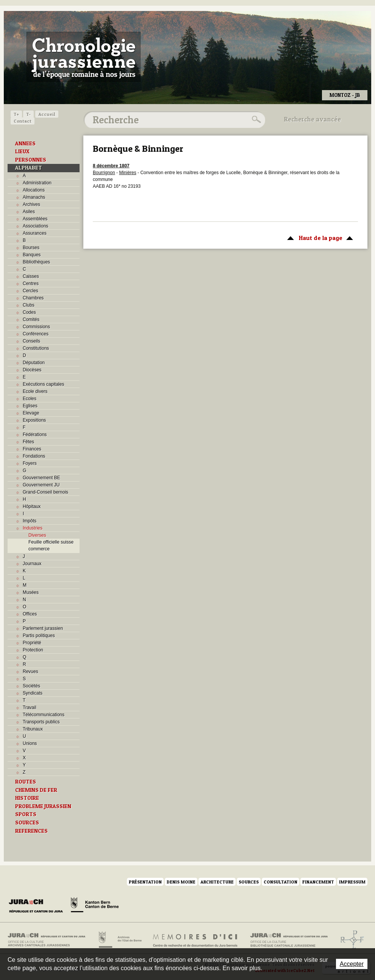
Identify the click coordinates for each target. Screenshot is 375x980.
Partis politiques (39, 636)
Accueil (47, 114)
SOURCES (27, 823)
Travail (30, 707)
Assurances (35, 233)
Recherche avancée (312, 119)
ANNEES (25, 143)
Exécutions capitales (43, 384)
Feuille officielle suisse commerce (51, 545)
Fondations (34, 456)
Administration (37, 183)
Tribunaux (33, 729)
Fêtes (28, 442)
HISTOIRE (27, 798)
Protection (33, 650)
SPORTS (26, 814)
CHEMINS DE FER (36, 790)
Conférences (36, 334)
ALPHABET (29, 168)
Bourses (31, 248)
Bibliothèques (36, 262)
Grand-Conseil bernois (45, 492)
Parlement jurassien (43, 628)
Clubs (29, 305)
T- (28, 114)
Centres (31, 284)
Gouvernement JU (41, 485)
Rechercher (255, 120)
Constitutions (36, 348)
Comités (31, 319)
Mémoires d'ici (196, 940)
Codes (29, 312)
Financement (318, 882)
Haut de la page (319, 237)
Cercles (30, 291)
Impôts (30, 521)
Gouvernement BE (41, 478)
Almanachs (34, 197)
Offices (30, 614)
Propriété (32, 643)
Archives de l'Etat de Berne (120, 940)
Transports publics (41, 722)
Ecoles (30, 399)
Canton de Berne (95, 906)
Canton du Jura (38, 906)
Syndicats (33, 693)
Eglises (30, 406)
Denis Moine (181, 882)
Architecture (217, 882)
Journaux (32, 564)
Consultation (280, 882)
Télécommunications (44, 715)
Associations (35, 226)
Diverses (37, 535)
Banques (32, 255)
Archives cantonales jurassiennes (49, 940)
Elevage (31, 413)
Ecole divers (35, 391)
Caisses (31, 276)
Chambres (33, 298)
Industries (33, 528)
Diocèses (32, 370)
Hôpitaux (32, 506)
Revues (30, 672)
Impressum (352, 882)
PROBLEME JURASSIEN (43, 806)
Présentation (145, 882)
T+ (16, 114)
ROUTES (26, 782)
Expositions (34, 420)
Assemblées (35, 219)
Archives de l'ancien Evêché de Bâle (350, 940)
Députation (34, 363)
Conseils (31, 341)
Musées (31, 592)
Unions (30, 743)
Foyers (30, 463)
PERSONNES (31, 160)
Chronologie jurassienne (84, 57)
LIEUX (22, 151)
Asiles (29, 212)
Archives (31, 204)
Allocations (34, 190)
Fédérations (35, 435)
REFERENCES (31, 831)
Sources (249, 882)
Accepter (352, 964)
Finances (32, 449)
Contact (23, 121)
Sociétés (31, 686)
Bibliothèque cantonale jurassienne (289, 940)
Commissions (36, 327)
